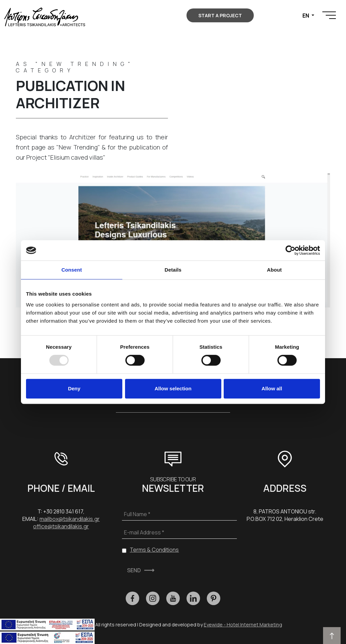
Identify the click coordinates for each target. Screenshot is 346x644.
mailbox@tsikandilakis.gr (70, 519)
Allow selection (173, 388)
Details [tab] (173, 270)
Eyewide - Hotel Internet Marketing (243, 625)
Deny (74, 388)
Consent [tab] (72, 270)
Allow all (272, 388)
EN (306, 16)
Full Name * (137, 514)
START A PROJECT (220, 15)
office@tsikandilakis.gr (61, 526)
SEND (134, 570)
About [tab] (274, 270)
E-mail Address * (144, 532)
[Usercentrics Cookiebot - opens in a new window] (290, 250)
